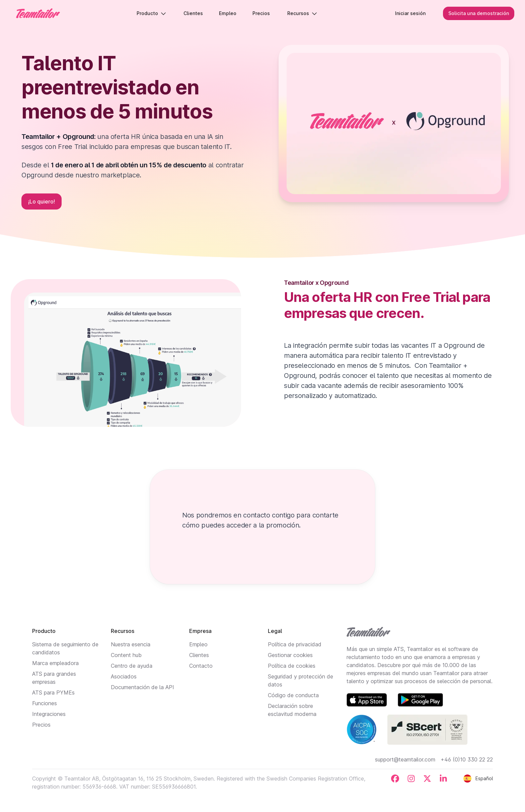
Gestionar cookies (290, 655)
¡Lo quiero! (42, 201)
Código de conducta (293, 695)
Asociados (124, 676)
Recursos (302, 13)
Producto (151, 13)
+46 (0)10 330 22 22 (467, 759)
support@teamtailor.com (405, 759)
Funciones (45, 703)
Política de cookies (292, 666)
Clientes (199, 655)
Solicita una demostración (479, 13)
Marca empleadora (55, 663)
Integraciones (49, 714)
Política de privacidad (295, 644)
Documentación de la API (142, 687)
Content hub (126, 655)
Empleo (198, 644)
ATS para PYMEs (53, 693)
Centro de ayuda (132, 666)
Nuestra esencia (131, 644)
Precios (41, 725)
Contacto (201, 666)
